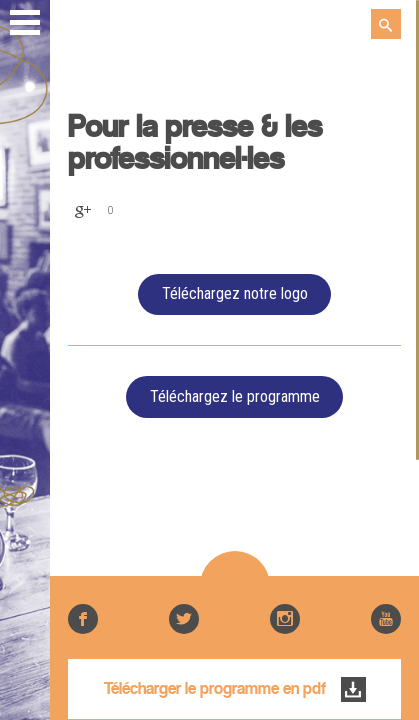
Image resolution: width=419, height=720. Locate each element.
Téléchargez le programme (235, 396)
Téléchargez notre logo (235, 293)
